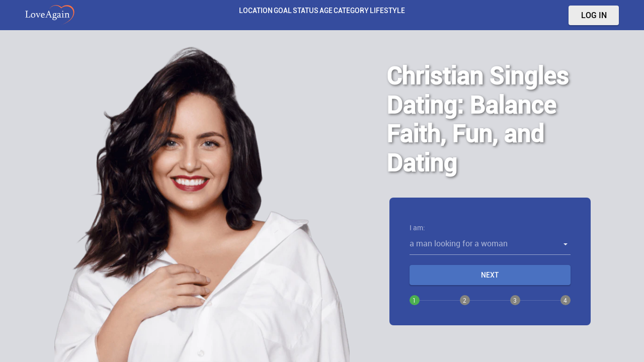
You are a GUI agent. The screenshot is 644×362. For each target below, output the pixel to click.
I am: (417, 228)
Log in (594, 15)
